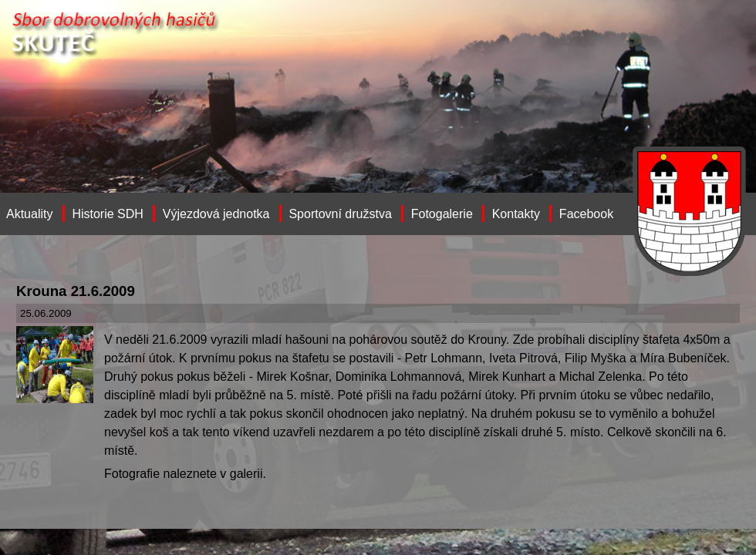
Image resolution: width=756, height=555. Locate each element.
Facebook (586, 214)
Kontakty (516, 214)
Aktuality (29, 214)
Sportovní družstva (340, 214)
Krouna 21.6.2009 (76, 291)
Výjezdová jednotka (216, 214)
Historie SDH (107, 214)
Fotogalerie (442, 214)
